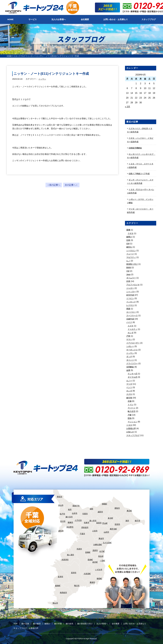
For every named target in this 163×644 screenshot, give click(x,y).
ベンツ (129, 387)
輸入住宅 (131, 411)
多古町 (111, 518)
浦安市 (61, 531)
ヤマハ (129, 339)
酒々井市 (93, 521)
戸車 (128, 336)
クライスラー (132, 363)
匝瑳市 (117, 524)
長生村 (101, 556)
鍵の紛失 (70, 624)
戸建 (130, 415)
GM (128, 244)
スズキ (131, 326)
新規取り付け (132, 264)
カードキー (131, 312)
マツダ (129, 384)
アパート (131, 408)
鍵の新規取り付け (85, 624)
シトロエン (131, 251)
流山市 (61, 505)
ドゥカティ (132, 329)
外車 (128, 281)
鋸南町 (58, 586)
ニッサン (43, 79)
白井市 (75, 513)
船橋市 (70, 522)
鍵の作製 (58, 624)
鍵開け (129, 237)
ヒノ (128, 261)
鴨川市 (77, 586)
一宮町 (102, 561)
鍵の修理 (37, 624)
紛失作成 (130, 295)
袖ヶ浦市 (70, 555)
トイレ (131, 405)
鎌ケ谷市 (69, 517)
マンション (132, 422)
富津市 (61, 577)
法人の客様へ (102, 624)
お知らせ (130, 432)
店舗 (130, 401)
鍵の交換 (25, 624)
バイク (129, 322)
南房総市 (63, 593)
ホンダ (131, 333)
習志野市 (70, 527)
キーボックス (132, 350)
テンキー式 (132, 374)
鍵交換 (129, 398)
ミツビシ (130, 298)
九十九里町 (107, 543)
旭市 (127, 521)
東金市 (101, 538)
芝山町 (105, 523)
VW (128, 271)
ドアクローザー (133, 343)
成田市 (100, 512)
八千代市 (78, 520)
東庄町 (129, 511)
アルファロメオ (133, 285)
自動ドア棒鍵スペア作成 (139, 174)
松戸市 (62, 514)
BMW (129, 267)
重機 (128, 230)
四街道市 (85, 527)
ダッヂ (129, 357)
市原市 (79, 549)
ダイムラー (131, 278)
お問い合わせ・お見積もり (135, 624)
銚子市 (138, 521)
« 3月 (128, 107)
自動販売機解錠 (135, 148)
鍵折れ (129, 247)
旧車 (128, 240)
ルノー (129, 381)
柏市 (70, 510)
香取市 (117, 508)
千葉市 (82, 534)
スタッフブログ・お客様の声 (26, 628)
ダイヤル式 (132, 377)
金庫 (128, 370)
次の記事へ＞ (71, 185)
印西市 (85, 514)
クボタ (131, 233)
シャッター (131, 292)
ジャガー (130, 288)
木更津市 (65, 560)
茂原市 (95, 550)
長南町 (90, 560)
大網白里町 (98, 545)
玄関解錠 (130, 367)
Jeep (128, 274)
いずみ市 (99, 570)
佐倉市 (87, 523)
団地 (130, 418)
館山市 (55, 603)
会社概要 (116, 624)
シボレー (130, 346)
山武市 (106, 532)
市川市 (63, 521)
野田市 (60, 497)
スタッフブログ (21, 56)
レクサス (130, 305)
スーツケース (132, 315)
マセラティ (131, 257)
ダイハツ (130, 360)
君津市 (74, 573)
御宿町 (99, 579)
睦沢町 (95, 562)
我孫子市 (76, 506)
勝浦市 (92, 582)
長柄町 (88, 552)
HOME (10, 56)
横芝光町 (113, 529)
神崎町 (105, 504)
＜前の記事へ (54, 185)
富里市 (99, 523)
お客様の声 (131, 428)
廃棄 (128, 309)
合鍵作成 (130, 319)
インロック (131, 302)
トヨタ (129, 425)
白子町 (102, 551)
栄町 (92, 509)
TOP (16, 624)
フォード (130, 254)
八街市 (95, 531)
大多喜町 (87, 574)
